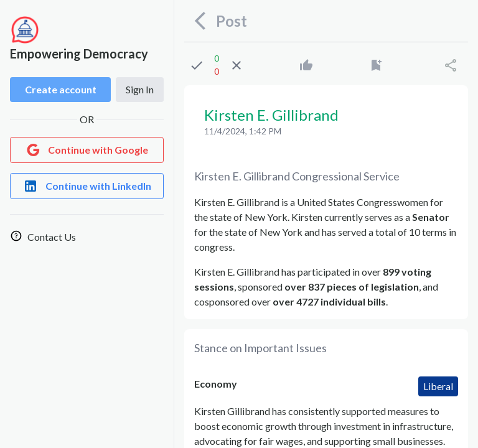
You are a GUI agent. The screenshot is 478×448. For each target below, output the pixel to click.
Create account (61, 89)
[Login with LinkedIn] (87, 186)
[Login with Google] (87, 150)
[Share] (451, 65)
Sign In (140, 89)
